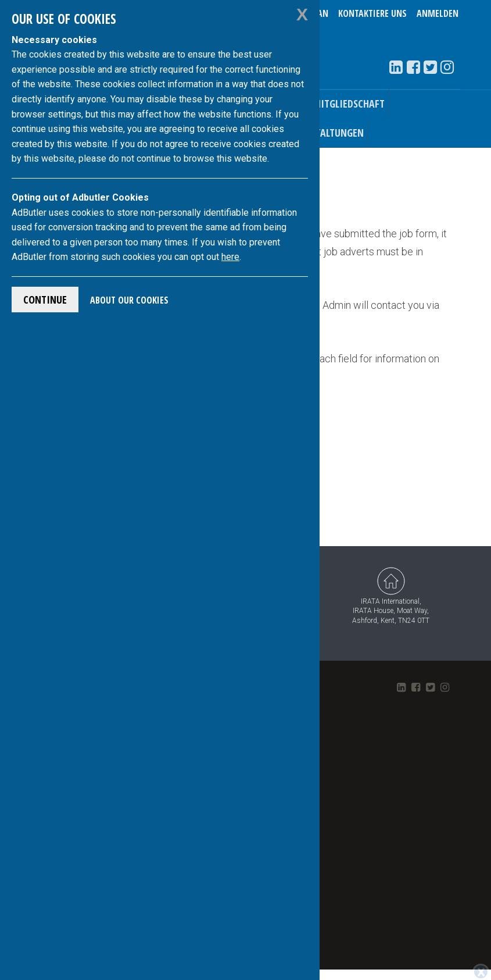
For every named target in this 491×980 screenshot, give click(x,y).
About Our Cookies (129, 300)
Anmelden (438, 13)
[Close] (481, 951)
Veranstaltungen (324, 133)
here (230, 257)
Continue (45, 300)
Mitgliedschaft (349, 104)
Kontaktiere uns (372, 13)
